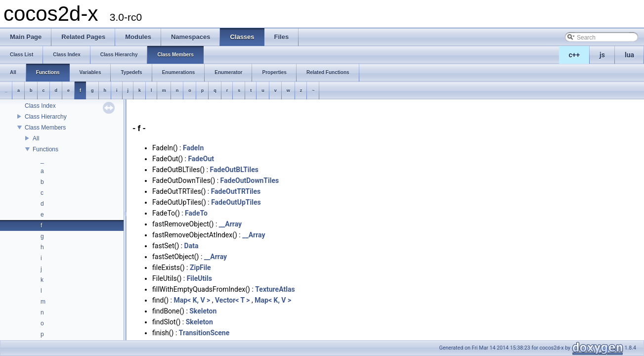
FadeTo (196, 213)
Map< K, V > (192, 300)
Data (192, 246)
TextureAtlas (275, 289)
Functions (45, 149)
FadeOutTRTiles (236, 191)
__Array (230, 224)
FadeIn (193, 148)
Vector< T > (233, 300)
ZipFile (200, 267)
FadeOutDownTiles (250, 180)
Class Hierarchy (46, 117)
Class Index (40, 106)
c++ (575, 55)
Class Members (45, 128)
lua (629, 55)
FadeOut (201, 159)
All (36, 138)
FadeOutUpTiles (236, 202)
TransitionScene (204, 333)
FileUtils (199, 278)
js (602, 55)
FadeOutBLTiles (234, 170)
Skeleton (203, 311)
